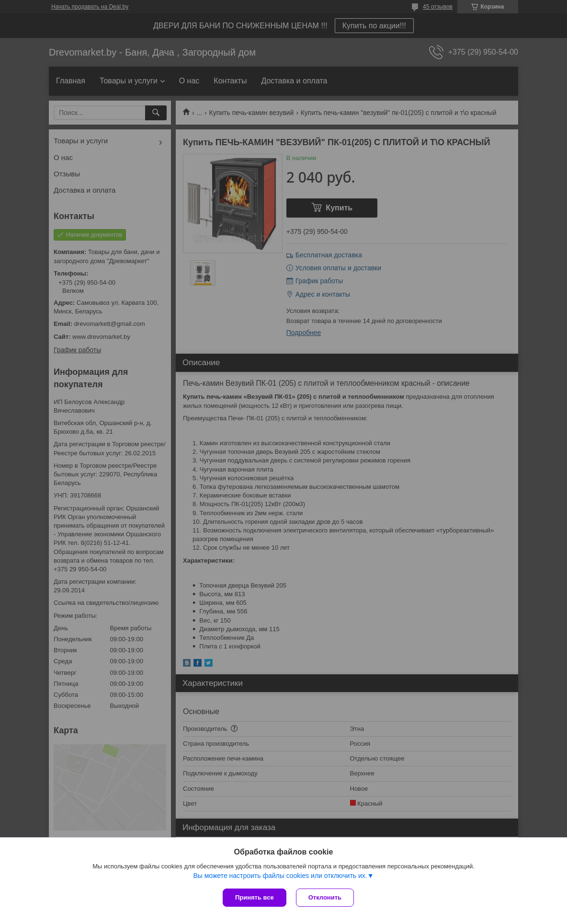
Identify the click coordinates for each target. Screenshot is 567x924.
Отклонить (325, 897)
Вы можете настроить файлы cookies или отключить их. (280, 876)
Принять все (255, 897)
